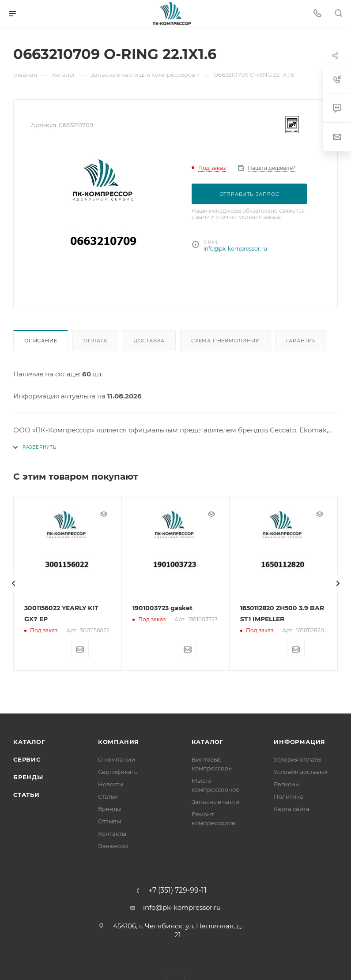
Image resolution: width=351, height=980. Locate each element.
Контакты (112, 833)
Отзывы (109, 821)
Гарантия (301, 341)
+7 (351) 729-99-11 (177, 890)
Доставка (149, 341)
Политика (289, 796)
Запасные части (215, 801)
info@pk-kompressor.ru (235, 249)
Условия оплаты (298, 759)
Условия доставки (300, 771)
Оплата (95, 341)
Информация (300, 741)
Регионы (287, 784)
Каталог (29, 741)
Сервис (27, 759)
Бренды (28, 777)
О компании (117, 759)
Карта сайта (292, 808)
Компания (119, 741)
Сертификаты (118, 771)
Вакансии (113, 845)
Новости (111, 784)
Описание (41, 341)
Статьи (26, 794)
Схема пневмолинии (226, 341)
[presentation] (13, 583)
